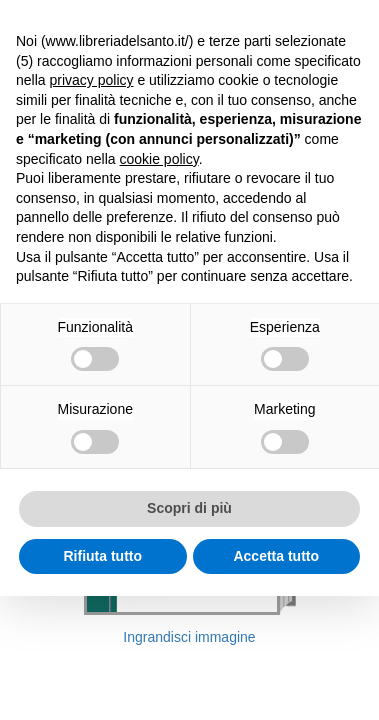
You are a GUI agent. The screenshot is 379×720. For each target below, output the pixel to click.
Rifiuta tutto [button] (102, 556)
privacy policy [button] (91, 80)
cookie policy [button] (159, 159)
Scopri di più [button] (189, 508)
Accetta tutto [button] (276, 556)
